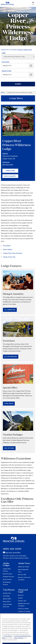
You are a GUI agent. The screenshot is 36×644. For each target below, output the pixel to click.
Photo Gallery (10, 176)
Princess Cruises (8, 558)
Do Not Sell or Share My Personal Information (24, 617)
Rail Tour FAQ (22, 575)
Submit (18, 84)
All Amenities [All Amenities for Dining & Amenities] (10, 310)
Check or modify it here (25, 50)
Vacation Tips (7, 593)
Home (3, 93)
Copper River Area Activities (13, 253)
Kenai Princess (7, 579)
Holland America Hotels (22, 558)
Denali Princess (7, 574)
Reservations (7, 602)
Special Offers (7, 599)
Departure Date (7, 71)
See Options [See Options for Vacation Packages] (9, 448)
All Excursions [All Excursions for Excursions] (11, 357)
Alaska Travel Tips (9, 257)
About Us (21, 595)
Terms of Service (19, 642)
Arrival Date (5, 62)
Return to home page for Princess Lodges (7, 3)
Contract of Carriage (24, 611)
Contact (20, 598)
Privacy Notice (8, 640)
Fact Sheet (7, 246)
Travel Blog (6, 596)
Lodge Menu (16, 98)
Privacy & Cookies (23, 609)
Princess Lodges (14, 541)
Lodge (4, 53)
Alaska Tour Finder (24, 567)
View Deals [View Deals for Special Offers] (9, 404)
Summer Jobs (22, 601)
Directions (10, 171)
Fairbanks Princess (8, 577)
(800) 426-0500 (12, 549)
